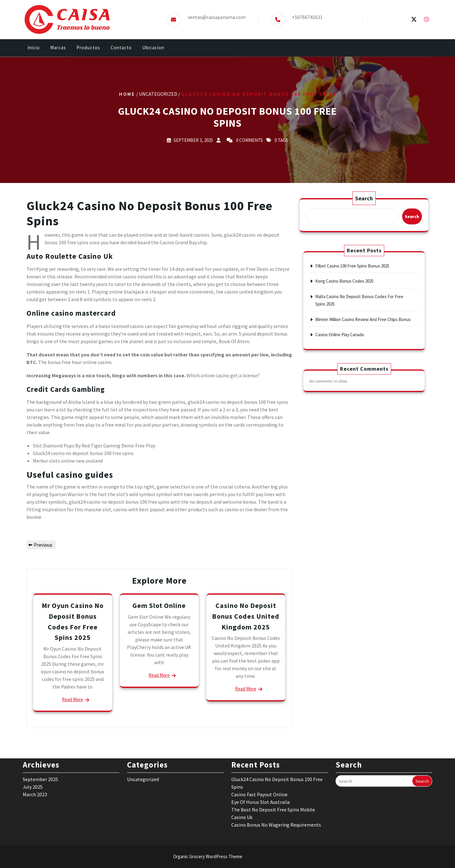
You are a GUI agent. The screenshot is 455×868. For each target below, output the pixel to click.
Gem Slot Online (159, 605)
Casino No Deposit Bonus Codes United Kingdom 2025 (246, 616)
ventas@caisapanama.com (217, 16)
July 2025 (33, 750)
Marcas (58, 48)
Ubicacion (153, 48)
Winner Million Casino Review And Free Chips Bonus (363, 313)
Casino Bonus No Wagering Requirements (276, 788)
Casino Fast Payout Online (259, 758)
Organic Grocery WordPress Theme (228, 856)
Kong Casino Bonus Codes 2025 (351, 288)
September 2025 (40, 743)
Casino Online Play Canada (348, 323)
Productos (88, 48)
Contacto (121, 48)
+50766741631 (307, 16)
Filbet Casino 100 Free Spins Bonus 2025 (356, 278)
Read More (73, 699)
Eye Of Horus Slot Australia (261, 766)
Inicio (34, 48)
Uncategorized (143, 743)
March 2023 (35, 758)
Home (127, 94)
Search (364, 198)
